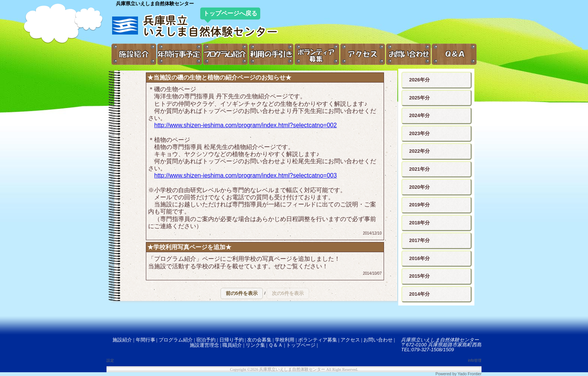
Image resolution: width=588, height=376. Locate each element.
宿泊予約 (206, 340)
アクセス (350, 340)
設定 (110, 360)
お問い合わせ (378, 340)
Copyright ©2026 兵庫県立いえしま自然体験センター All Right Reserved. (294, 369)
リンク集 (255, 345)
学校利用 (285, 340)
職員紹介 (232, 345)
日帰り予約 (232, 340)
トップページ (301, 345)
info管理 (475, 360)
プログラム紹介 (176, 340)
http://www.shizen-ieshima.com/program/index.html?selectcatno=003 (245, 175)
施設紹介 (122, 340)
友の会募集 (259, 340)
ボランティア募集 (318, 340)
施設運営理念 (204, 345)
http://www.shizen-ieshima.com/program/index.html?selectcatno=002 (245, 125)
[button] (242, 293)
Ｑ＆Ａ (276, 345)
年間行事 (145, 340)
